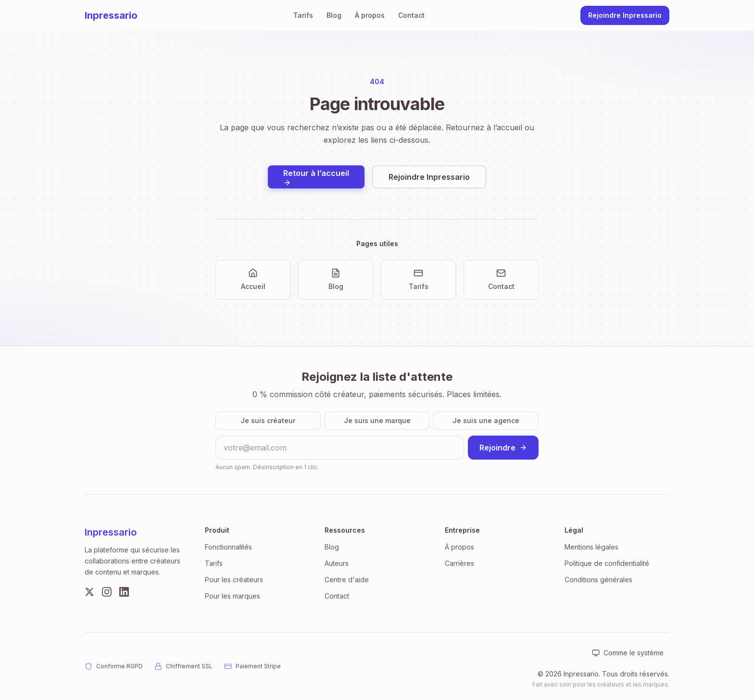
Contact (411, 15)
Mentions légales (591, 547)
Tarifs (303, 15)
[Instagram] (107, 592)
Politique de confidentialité (607, 563)
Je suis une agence (486, 420)
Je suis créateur (268, 420)
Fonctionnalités (228, 547)
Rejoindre (503, 448)
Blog (334, 15)
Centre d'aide (347, 580)
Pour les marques (232, 596)
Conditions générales (598, 580)
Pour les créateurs (234, 580)
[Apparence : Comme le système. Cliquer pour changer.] (628, 653)
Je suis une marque (377, 420)
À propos (370, 15)
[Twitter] (89, 592)
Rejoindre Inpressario (625, 15)
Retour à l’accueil (316, 177)
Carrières (459, 563)
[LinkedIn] (124, 592)
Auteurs (337, 563)
